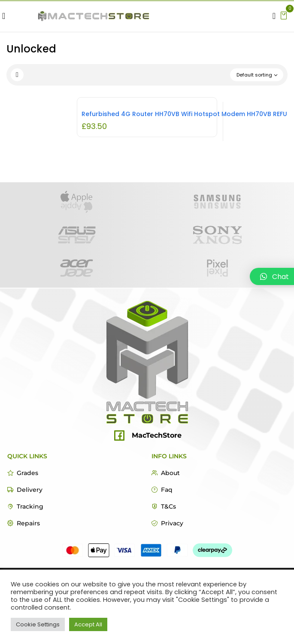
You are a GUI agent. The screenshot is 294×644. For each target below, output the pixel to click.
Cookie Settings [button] (38, 624)
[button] (284, 15)
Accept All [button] (88, 624)
